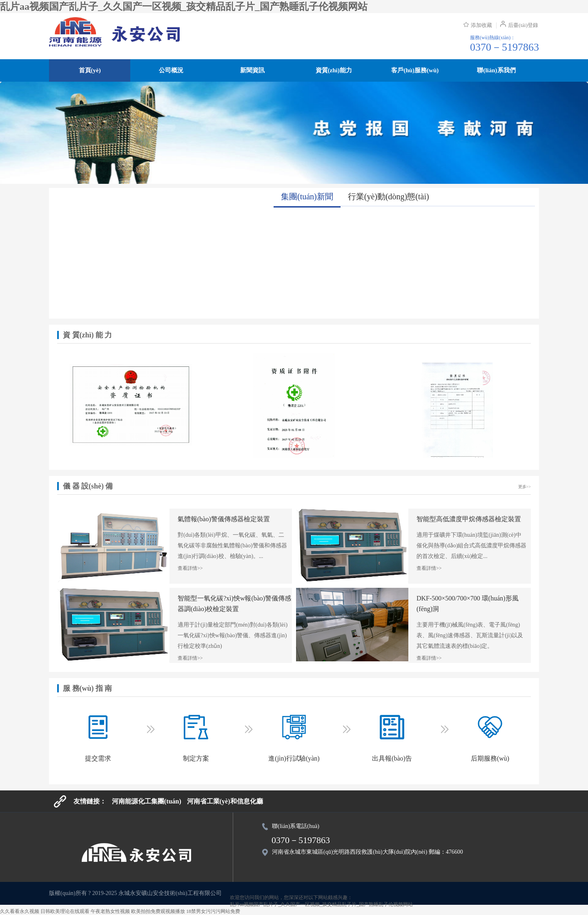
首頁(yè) (90, 70)
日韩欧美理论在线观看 (65, 911)
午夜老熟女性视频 (110, 911)
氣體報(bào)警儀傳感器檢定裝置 (224, 519)
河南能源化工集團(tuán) (147, 801)
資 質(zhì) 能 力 (88, 335)
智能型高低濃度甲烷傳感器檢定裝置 (469, 519)
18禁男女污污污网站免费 (213, 911)
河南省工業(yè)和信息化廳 (225, 801)
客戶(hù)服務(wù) (415, 70)
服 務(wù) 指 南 (88, 688)
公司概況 (171, 70)
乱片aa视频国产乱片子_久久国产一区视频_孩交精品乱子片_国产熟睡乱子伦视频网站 (184, 7)
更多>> (525, 487)
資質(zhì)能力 (334, 70)
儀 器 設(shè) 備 (88, 486)
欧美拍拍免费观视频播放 (158, 911)
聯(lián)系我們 (496, 70)
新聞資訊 (252, 70)
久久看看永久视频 (20, 911)
